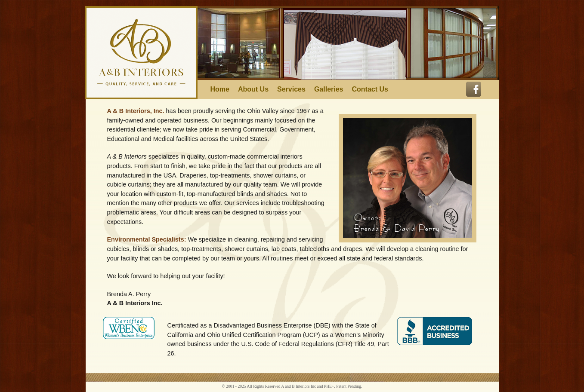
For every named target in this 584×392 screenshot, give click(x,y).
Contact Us (370, 89)
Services (291, 89)
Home (220, 89)
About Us (253, 89)
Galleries (329, 89)
